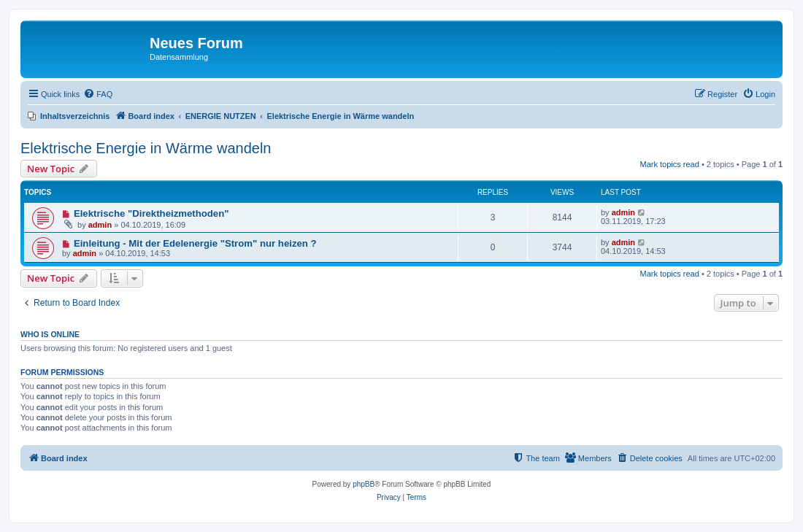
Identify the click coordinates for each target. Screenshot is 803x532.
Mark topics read (670, 164)
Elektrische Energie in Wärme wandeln (146, 148)
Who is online (50, 334)
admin (100, 225)
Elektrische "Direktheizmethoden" (151, 213)
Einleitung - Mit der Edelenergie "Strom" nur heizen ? (195, 243)
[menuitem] (98, 94)
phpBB (364, 484)
